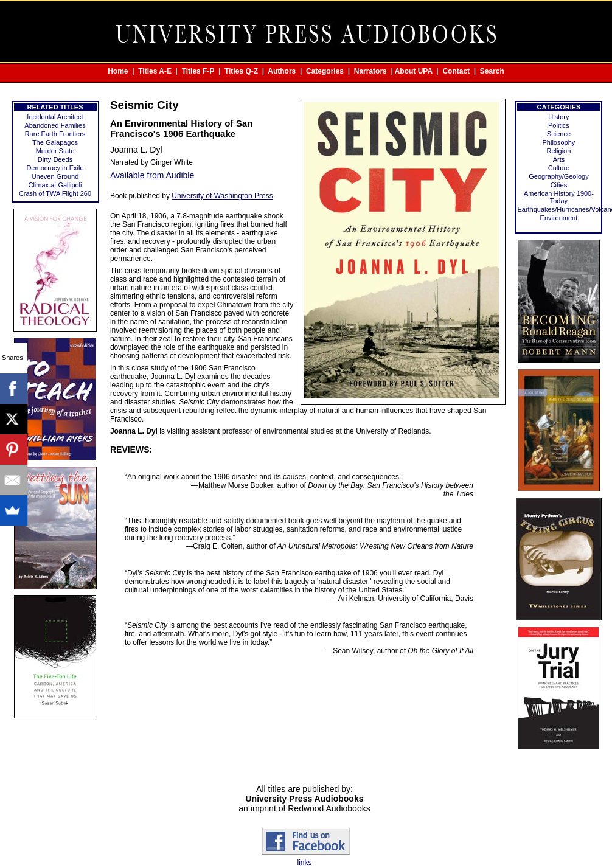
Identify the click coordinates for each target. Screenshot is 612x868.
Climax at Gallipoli (55, 185)
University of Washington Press (222, 196)
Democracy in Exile (55, 168)
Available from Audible (152, 175)
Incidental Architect (55, 117)
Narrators (370, 71)
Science (559, 134)
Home (118, 71)
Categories (325, 71)
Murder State (55, 151)
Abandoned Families (55, 125)
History (558, 117)
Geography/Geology (558, 176)
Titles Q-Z (241, 71)
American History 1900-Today (559, 197)
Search (492, 71)
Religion (559, 151)
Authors (282, 71)
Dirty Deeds (55, 159)
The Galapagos (55, 142)
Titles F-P (198, 71)
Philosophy (559, 142)
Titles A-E (155, 71)
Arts (559, 159)
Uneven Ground (55, 176)
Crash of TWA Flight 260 (55, 193)
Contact (456, 71)
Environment (559, 218)
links (304, 863)
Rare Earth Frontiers (55, 134)
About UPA (414, 71)
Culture (559, 168)
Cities (559, 185)
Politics (559, 125)
